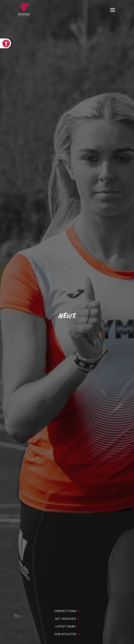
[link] (6, 43)
